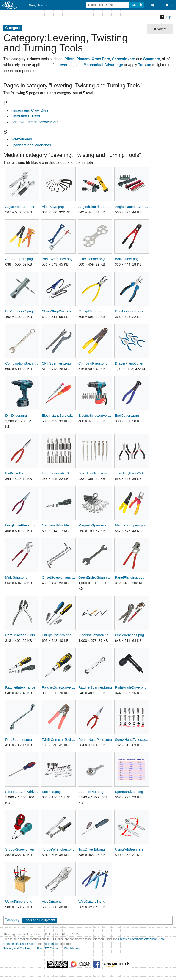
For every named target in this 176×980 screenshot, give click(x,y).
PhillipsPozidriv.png (56, 635)
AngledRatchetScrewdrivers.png (132, 207)
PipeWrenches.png (129, 635)
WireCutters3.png (92, 901)
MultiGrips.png (16, 577)
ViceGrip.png (52, 901)
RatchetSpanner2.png (95, 687)
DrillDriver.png (16, 415)
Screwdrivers (124, 59)
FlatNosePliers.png (20, 473)
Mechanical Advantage (103, 65)
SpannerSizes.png (129, 792)
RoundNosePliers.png (95, 740)
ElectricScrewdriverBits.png (95, 415)
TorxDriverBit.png (92, 849)
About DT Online (47, 948)
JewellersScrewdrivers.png (95, 473)
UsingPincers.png (19, 901)
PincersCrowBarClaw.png (95, 635)
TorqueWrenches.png (58, 849)
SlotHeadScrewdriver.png (22, 792)
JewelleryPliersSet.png (132, 473)
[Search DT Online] (108, 5)
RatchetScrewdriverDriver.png (59, 687)
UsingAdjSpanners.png (132, 849)
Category (12, 920)
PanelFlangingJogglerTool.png (132, 577)
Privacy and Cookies (17, 948)
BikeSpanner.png (92, 259)
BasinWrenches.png (57, 259)
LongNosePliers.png (21, 525)
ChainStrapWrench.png (59, 311)
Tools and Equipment (40, 920)
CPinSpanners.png (56, 363)
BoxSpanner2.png (19, 311)
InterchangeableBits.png (59, 473)
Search (137, 5)
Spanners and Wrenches (31, 145)
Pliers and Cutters (25, 116)
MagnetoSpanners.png (95, 525)
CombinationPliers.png (132, 311)
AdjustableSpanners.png (22, 207)
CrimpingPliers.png (93, 363)
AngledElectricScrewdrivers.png (95, 207)
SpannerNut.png (91, 792)
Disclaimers (50, 944)
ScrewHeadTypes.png (132, 740)
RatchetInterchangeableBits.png (22, 687)
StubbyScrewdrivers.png (22, 849)
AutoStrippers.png (19, 259)
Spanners (152, 59)
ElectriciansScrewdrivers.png (59, 415)
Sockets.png (51, 792)
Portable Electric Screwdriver (34, 122)
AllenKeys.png (53, 207)
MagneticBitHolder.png (59, 525)
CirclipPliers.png (91, 311)
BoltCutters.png (127, 259)
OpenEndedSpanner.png (95, 577)
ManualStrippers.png (131, 525)
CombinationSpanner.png (22, 363)
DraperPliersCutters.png (132, 363)
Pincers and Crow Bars (30, 110)
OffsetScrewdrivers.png (59, 577)
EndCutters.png (127, 415)
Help (165, 17)
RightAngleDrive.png (131, 687)
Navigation (36, 5)
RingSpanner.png (19, 740)
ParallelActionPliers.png (22, 635)
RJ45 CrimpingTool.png (59, 740)
